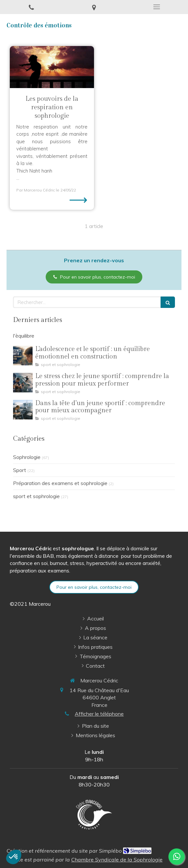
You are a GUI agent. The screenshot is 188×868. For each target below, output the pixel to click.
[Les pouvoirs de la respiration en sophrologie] (52, 67)
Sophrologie (27, 457)
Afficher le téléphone (99, 714)
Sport (20, 470)
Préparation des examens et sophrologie (60, 483)
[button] (14, 857)
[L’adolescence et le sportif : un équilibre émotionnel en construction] (23, 356)
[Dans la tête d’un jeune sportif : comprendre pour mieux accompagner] (23, 410)
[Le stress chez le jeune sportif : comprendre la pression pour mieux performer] (23, 383)
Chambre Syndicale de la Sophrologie (117, 860)
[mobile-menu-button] (157, 7)
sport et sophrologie (36, 496)
